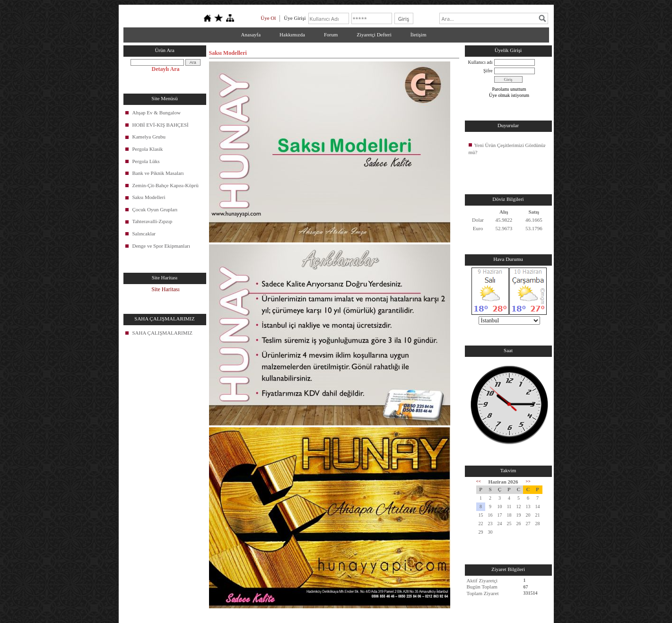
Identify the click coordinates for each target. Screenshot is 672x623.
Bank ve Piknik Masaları (158, 173)
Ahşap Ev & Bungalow (157, 112)
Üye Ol (268, 18)
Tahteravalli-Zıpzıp (153, 221)
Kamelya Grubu (149, 137)
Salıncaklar (144, 234)
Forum (331, 35)
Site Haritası (166, 289)
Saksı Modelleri (149, 197)
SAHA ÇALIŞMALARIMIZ (162, 333)
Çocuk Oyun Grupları (155, 209)
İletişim (419, 35)
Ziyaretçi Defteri (374, 35)
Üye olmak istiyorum (509, 95)
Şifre (488, 71)
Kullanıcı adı (480, 62)
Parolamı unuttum (509, 89)
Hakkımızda (292, 35)
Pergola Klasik (148, 149)
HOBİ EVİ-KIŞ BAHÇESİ (161, 125)
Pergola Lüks (146, 161)
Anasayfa (251, 35)
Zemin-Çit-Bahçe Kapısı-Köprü (166, 185)
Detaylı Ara (166, 69)
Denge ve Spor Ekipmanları (161, 246)
